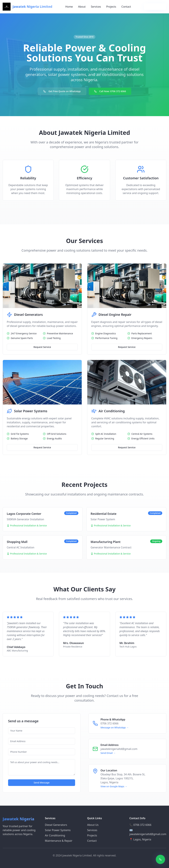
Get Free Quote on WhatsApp (62, 91)
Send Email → (108, 753)
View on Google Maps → (114, 786)
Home (69, 7)
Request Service (42, 347)
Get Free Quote (155, 7)
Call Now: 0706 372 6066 (110, 91)
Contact (126, 7)
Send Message (42, 783)
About (82, 7)
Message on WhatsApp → (115, 727)
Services (96, 7)
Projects (111, 7)
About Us (93, 825)
